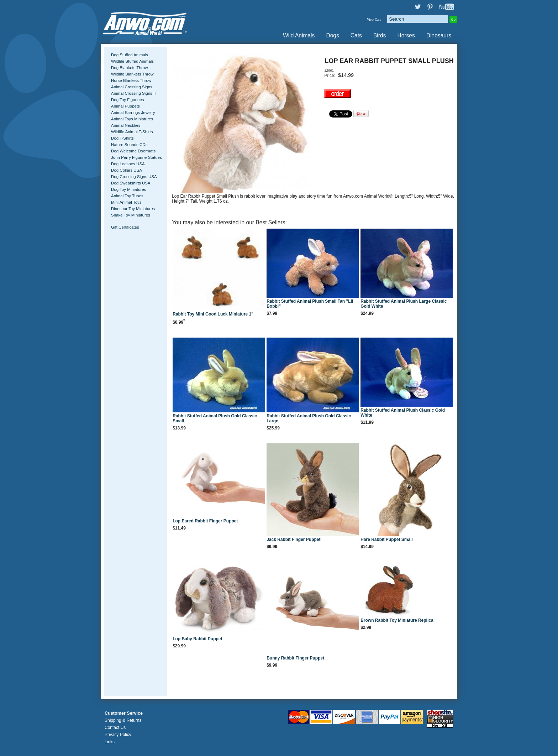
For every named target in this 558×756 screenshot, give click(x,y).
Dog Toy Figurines (128, 100)
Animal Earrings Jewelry (133, 113)
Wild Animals (299, 35)
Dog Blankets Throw (129, 68)
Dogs (332, 35)
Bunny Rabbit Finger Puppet (295, 658)
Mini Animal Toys (126, 202)
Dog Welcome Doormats (133, 151)
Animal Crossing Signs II (133, 93)
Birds (380, 35)
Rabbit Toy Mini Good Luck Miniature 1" (213, 314)
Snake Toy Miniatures (131, 215)
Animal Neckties (126, 125)
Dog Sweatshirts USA (131, 183)
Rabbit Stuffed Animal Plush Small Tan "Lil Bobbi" (310, 304)
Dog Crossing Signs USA (134, 177)
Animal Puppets (125, 106)
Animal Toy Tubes (127, 196)
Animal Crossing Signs (132, 87)
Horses (406, 35)
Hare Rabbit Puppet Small (387, 539)
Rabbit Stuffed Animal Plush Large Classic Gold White (404, 304)
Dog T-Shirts (122, 138)
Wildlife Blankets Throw (132, 74)
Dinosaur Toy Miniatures (133, 209)
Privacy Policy (118, 735)
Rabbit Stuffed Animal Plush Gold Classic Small (215, 418)
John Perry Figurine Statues (136, 157)
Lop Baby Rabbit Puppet (197, 639)
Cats (356, 35)
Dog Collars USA (127, 170)
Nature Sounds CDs (129, 145)
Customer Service (124, 713)
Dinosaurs (439, 35)
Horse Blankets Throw (131, 80)
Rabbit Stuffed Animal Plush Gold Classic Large (309, 418)
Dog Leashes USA (128, 164)
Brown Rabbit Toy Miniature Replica (397, 620)
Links (110, 742)
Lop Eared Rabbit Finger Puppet (205, 521)
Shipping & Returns (123, 720)
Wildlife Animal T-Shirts (132, 132)
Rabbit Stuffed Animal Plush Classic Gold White (403, 413)
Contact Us (115, 728)
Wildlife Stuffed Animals (132, 61)
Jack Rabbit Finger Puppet (293, 539)
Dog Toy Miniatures (128, 189)
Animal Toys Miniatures (132, 119)
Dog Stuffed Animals (130, 55)
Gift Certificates (125, 227)
